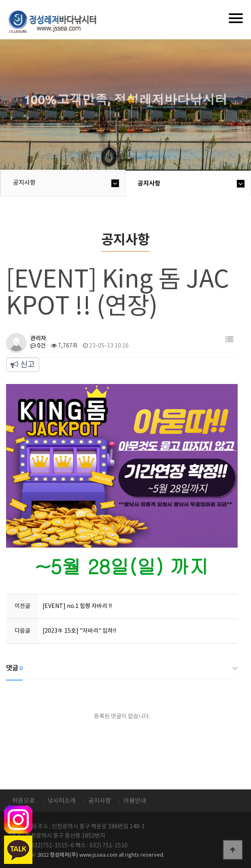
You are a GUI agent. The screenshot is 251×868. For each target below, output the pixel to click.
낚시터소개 (62, 801)
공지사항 (24, 183)
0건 (38, 346)
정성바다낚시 (58, 21)
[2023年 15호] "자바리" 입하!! (79, 631)
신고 (23, 365)
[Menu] (236, 18)
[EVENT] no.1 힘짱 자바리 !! (77, 606)
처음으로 (23, 801)
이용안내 (135, 801)
